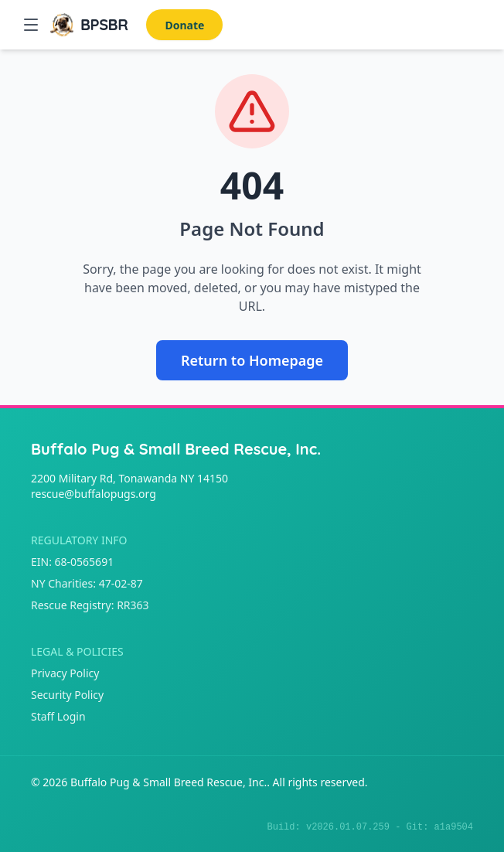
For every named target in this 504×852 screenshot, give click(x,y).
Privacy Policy (65, 673)
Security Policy (67, 695)
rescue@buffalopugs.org (94, 494)
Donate (184, 25)
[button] (31, 25)
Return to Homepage (252, 360)
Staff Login (58, 716)
